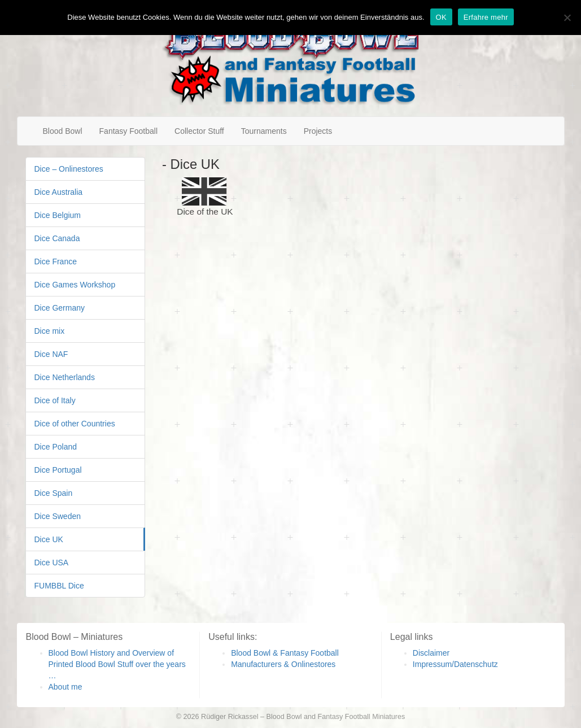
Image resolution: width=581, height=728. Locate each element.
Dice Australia (59, 192)
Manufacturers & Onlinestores (283, 664)
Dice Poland (56, 447)
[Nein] (567, 18)
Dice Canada (57, 238)
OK (441, 17)
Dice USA (52, 563)
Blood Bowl (63, 131)
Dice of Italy (55, 400)
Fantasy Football (129, 131)
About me (65, 687)
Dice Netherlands (65, 377)
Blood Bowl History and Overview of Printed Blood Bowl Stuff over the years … (117, 664)
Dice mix (50, 331)
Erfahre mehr (486, 17)
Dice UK (49, 539)
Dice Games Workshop (75, 285)
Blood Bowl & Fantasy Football (285, 653)
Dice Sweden (58, 516)
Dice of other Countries (75, 424)
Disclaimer (431, 653)
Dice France (56, 261)
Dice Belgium (58, 215)
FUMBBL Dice (59, 586)
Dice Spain (54, 493)
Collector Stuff (199, 131)
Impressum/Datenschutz (455, 664)
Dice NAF (51, 354)
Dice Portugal (58, 470)
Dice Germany (60, 308)
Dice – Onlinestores (69, 169)
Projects (318, 131)
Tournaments (264, 131)
